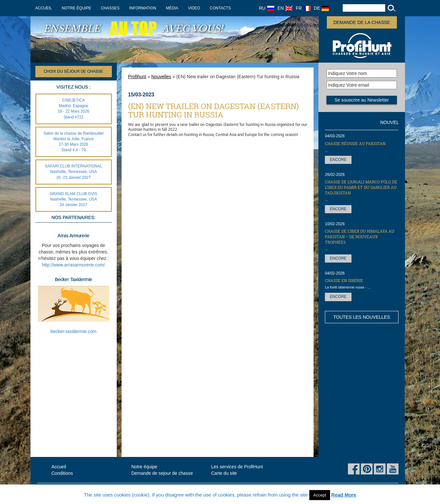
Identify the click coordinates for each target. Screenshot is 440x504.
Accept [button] (320, 495)
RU (267, 8)
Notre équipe (77, 8)
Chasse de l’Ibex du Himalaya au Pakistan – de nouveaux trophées (360, 237)
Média (172, 8)
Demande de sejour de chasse (162, 473)
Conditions (62, 473)
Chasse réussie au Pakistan (355, 143)
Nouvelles (161, 77)
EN (285, 8)
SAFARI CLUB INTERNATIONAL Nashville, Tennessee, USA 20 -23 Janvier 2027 (73, 172)
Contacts (220, 8)
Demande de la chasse (362, 22)
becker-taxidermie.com (74, 331)
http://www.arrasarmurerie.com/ (73, 265)
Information (143, 8)
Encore (338, 160)
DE (321, 8)
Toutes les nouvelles (362, 317)
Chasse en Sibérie (344, 280)
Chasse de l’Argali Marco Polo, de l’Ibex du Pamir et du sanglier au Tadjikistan (361, 187)
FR (303, 8)
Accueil (44, 8)
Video (194, 8)
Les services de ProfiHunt (237, 467)
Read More (344, 495)
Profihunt (137, 77)
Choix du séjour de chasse (73, 71)
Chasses (110, 8)
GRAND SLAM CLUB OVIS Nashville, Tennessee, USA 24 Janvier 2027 (73, 199)
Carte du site (224, 473)
